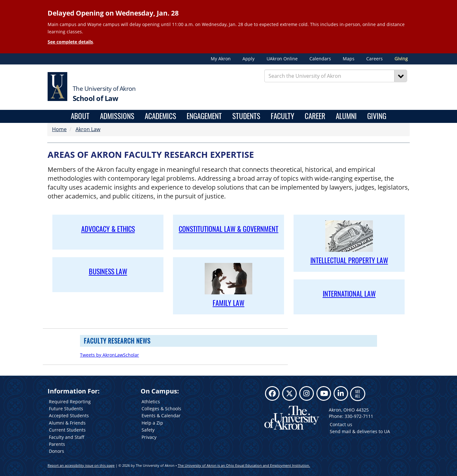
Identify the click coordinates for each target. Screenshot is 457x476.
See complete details (70, 42)
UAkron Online (282, 59)
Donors (56, 451)
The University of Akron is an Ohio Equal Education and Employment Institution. (244, 465)
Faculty (282, 116)
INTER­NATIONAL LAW (349, 293)
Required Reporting (70, 402)
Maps (349, 59)
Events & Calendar (161, 416)
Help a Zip (152, 423)
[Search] (401, 76)
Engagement (204, 116)
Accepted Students (69, 416)
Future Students (66, 409)
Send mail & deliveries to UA (360, 431)
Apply (248, 59)
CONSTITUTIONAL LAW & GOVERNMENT (228, 229)
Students (246, 116)
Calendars (320, 59)
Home (59, 129)
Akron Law (88, 129)
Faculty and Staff (67, 437)
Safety (148, 430)
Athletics (151, 402)
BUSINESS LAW (108, 271)
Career (315, 116)
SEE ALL (358, 394)
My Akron (221, 59)
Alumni (346, 116)
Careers (374, 59)
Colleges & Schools (161, 409)
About (80, 116)
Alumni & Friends (67, 423)
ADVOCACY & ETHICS (108, 229)
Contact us (341, 424)
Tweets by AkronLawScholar (109, 355)
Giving (401, 59)
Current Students (67, 430)
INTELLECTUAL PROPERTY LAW (349, 260)
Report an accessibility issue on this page (81, 465)
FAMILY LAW (228, 303)
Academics (160, 116)
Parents (57, 444)
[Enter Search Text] (330, 76)
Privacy (149, 437)
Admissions (117, 116)
